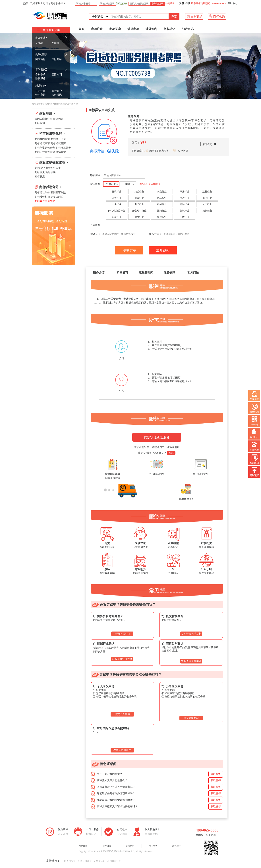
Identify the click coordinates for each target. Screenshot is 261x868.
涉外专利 (151, 29)
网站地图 (83, 846)
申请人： (95, 234)
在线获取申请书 (122, 750)
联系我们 (177, 846)
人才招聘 (107, 846)
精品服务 (41, 86)
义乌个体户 (99, 861)
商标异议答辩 (58, 143)
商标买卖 (115, 29)
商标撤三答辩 (63, 148)
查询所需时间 (122, 634)
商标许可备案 (53, 168)
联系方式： (155, 234)
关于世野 (153, 846)
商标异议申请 (42, 143)
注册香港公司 (69, 861)
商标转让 (41, 38)
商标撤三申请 (58, 139)
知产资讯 (188, 29)
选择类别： (126, 184)
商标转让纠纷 (42, 192)
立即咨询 (163, 250)
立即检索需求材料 (191, 634)
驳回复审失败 (58, 192)
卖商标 (55, 43)
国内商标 (40, 59)
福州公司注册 (114, 861)
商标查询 (40, 123)
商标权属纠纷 (56, 197)
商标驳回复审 (42, 139)
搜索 (174, 17)
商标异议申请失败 (45, 201)
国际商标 (57, 59)
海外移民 (57, 95)
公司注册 (40, 91)
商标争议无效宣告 (45, 148)
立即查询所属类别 (191, 661)
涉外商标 (133, 29)
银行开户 (57, 91)
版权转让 (169, 29)
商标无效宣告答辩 (45, 152)
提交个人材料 (122, 714)
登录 (188, 3)
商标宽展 (40, 177)
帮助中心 (233, 3)
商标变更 (40, 172)
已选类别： (96, 225)
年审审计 (40, 95)
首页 (82, 29)
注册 (182, 3)
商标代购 (58, 119)
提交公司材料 (191, 718)
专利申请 (40, 75)
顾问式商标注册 (43, 119)
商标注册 (41, 54)
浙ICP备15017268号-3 (124, 851)
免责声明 (130, 846)
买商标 (39, 43)
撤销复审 (61, 152)
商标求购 (217, 16)
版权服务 (40, 78)
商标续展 (51, 172)
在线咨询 (254, 396)
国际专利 (57, 75)
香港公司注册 (85, 861)
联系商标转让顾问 (201, 3)
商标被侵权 (41, 197)
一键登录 (170, 3)
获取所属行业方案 (122, 659)
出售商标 (194, 16)
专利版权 (41, 69)
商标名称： (96, 175)
